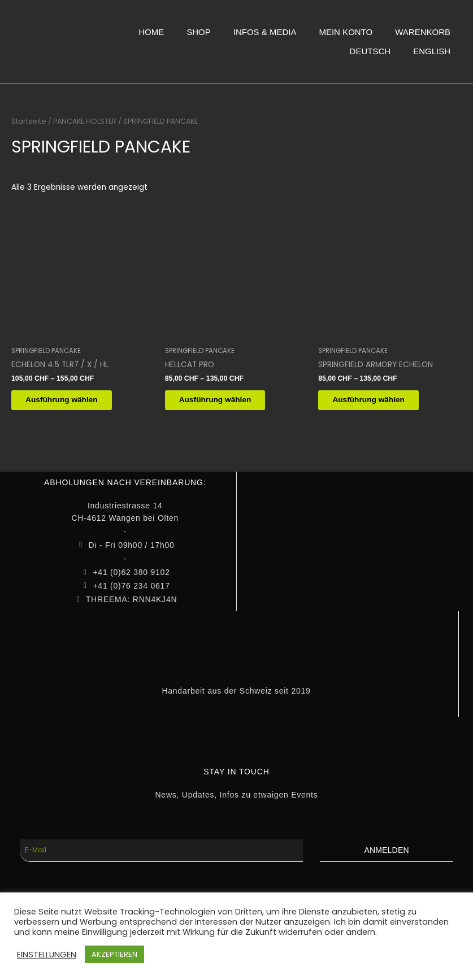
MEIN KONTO (346, 32)
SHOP (199, 32)
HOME (151, 32)
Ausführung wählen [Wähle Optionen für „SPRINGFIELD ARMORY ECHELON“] (377, 401)
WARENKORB (423, 32)
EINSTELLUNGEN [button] (47, 955)
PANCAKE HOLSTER (85, 121)
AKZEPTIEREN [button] (114, 954)
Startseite (29, 121)
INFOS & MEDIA (265, 32)
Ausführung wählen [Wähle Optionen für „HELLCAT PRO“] (224, 401)
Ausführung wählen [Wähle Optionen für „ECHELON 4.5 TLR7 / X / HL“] (70, 401)
